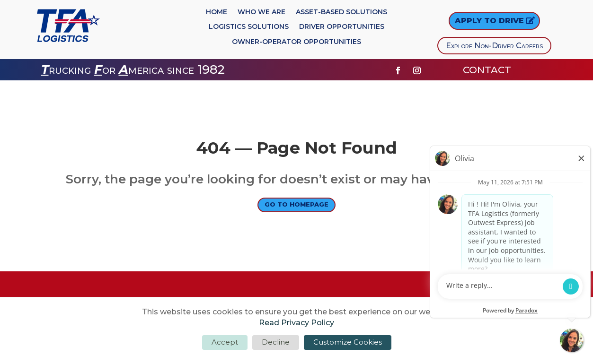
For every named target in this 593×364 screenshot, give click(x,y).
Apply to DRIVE (489, 21)
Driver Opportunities (342, 27)
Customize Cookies (348, 342)
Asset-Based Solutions (341, 12)
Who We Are (261, 12)
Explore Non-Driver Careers (494, 46)
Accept (225, 342)
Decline (276, 342)
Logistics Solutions (249, 27)
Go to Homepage (296, 206)
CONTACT (488, 70)
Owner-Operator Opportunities (296, 42)
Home (217, 12)
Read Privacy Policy (296, 323)
